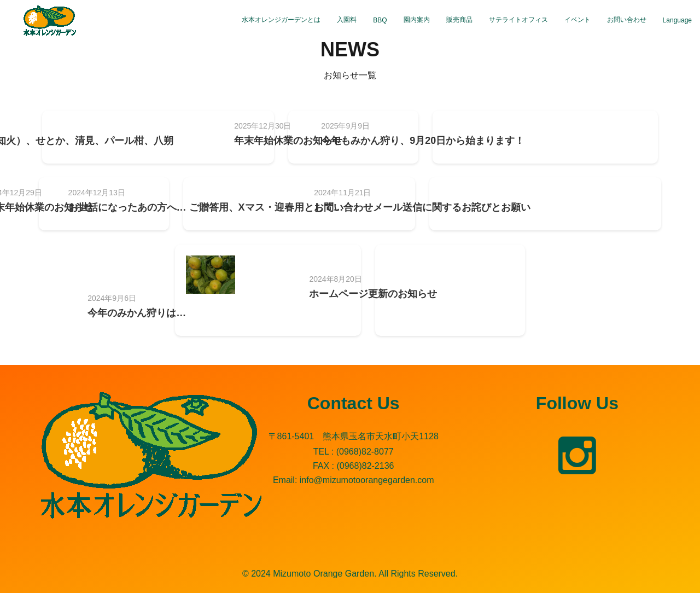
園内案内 (417, 20)
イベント (577, 20)
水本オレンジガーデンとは (281, 20)
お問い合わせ (627, 20)
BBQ (380, 20)
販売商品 (459, 20)
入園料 (347, 20)
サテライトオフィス (518, 20)
